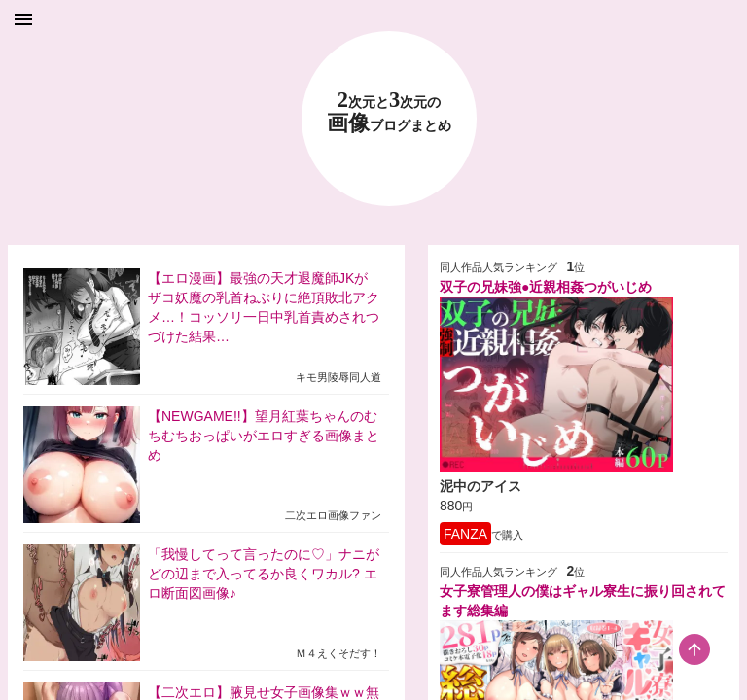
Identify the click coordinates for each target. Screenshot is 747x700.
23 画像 (389, 112)
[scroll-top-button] (694, 649)
